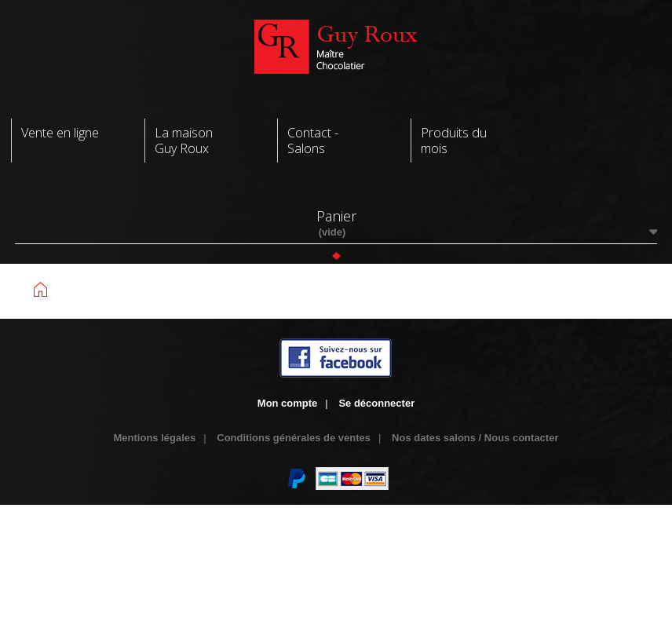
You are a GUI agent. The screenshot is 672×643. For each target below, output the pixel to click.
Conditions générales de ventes (294, 438)
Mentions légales (155, 438)
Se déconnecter (376, 403)
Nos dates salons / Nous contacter (475, 438)
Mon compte (288, 403)
